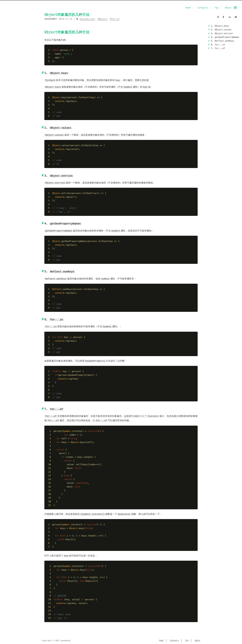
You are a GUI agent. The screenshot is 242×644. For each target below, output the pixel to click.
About (228, 8)
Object (103, 19)
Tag (216, 8)
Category (203, 8)
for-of (115, 19)
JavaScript (88, 19)
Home (188, 8)
